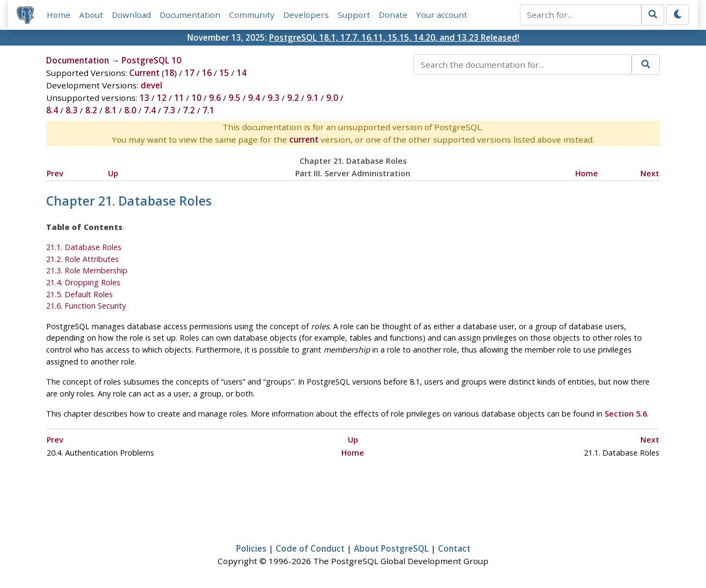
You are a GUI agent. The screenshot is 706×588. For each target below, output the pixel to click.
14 (241, 73)
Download (131, 15)
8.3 (72, 110)
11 (179, 98)
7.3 (169, 110)
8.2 (91, 110)
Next (650, 173)
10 (196, 98)
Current (144, 73)
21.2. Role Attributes (82, 259)
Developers (306, 15)
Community (252, 15)
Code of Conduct (310, 548)
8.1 (111, 110)
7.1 (208, 110)
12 (162, 98)
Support (354, 15)
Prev (55, 173)
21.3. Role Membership (87, 270)
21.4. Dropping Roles (83, 282)
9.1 (313, 98)
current (304, 139)
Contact (454, 548)
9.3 (274, 98)
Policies (251, 548)
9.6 (215, 98)
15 (224, 73)
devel (151, 85)
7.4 (150, 110)
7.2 (189, 110)
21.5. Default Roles (79, 294)
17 (189, 73)
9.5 (234, 98)
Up (113, 173)
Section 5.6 (626, 414)
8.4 (52, 110)
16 (207, 73)
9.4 (254, 98)
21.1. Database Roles (84, 247)
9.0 (332, 98)
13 (144, 98)
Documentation (190, 15)
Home (59, 15)
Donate (393, 15)
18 (169, 73)
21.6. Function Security (86, 306)
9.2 (293, 98)
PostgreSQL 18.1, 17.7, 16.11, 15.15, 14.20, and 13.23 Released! (394, 37)
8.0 (130, 110)
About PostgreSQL (391, 548)
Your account (442, 15)
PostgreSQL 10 (151, 60)
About (91, 15)
